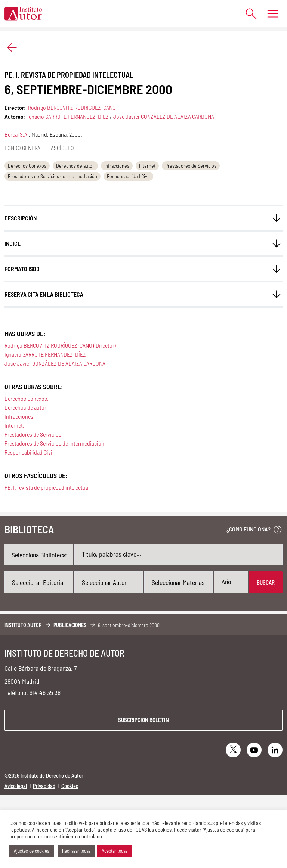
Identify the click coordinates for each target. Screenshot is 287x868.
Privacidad (44, 786)
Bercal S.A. (17, 134)
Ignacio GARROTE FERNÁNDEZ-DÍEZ (68, 116)
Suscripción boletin (143, 720)
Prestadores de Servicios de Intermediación (53, 176)
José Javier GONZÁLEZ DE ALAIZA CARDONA (164, 116)
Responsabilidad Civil (128, 176)
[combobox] (39, 582)
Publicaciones (70, 625)
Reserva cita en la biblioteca (44, 294)
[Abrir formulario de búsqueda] (248, 14)
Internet (147, 166)
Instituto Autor (23, 625)
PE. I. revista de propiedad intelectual (47, 487)
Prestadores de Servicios (191, 166)
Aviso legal (16, 786)
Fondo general (24, 148)
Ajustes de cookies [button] (32, 851)
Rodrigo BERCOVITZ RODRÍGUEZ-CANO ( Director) (60, 345)
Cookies (70, 786)
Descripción (21, 218)
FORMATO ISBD (22, 269)
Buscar (266, 582)
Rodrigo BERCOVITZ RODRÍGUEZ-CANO (72, 107)
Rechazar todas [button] (76, 851)
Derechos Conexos (27, 166)
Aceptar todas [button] (115, 851)
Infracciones (117, 166)
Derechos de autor (75, 166)
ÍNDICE (13, 243)
